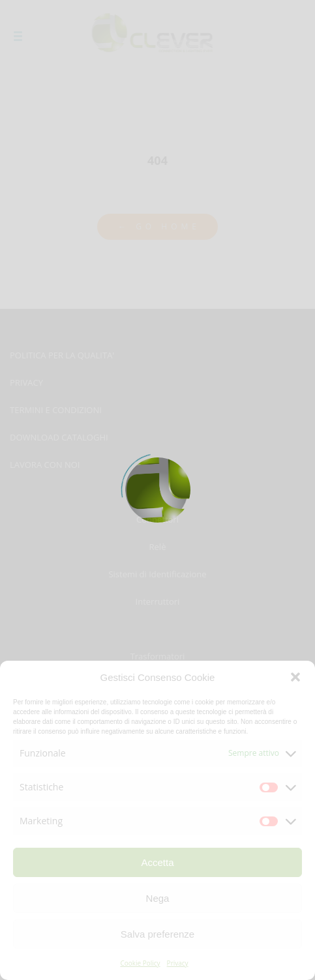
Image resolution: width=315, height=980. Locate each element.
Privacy (178, 963)
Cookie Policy (140, 963)
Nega (158, 898)
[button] (295, 677)
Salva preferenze (157, 934)
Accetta (157, 862)
